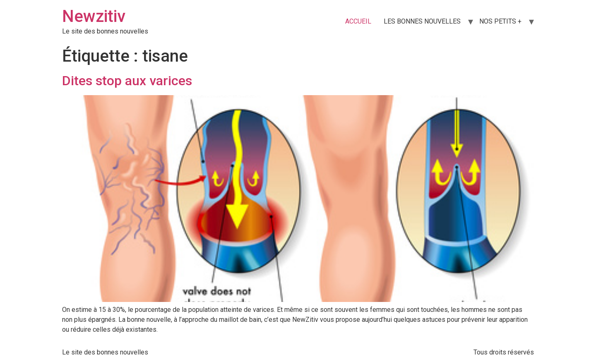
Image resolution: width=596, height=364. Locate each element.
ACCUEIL (358, 21)
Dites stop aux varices (127, 81)
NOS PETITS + (500, 21)
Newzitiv (94, 16)
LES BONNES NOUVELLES (422, 21)
